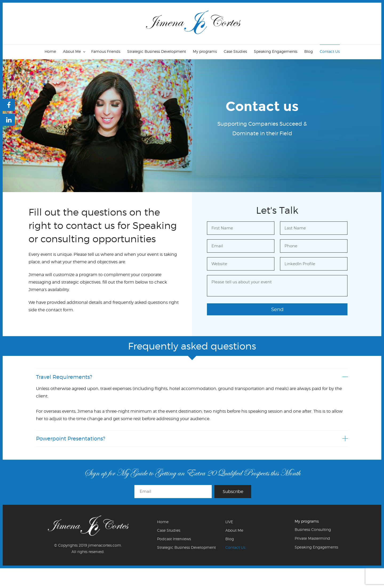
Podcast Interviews (174, 539)
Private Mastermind (312, 538)
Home (50, 51)
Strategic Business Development (157, 51)
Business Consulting (313, 529)
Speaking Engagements (276, 51)
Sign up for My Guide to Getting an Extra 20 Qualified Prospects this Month (192, 473)
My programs (205, 51)
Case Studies (235, 51)
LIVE (229, 522)
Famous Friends (106, 51)
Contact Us (330, 51)
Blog (309, 51)
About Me (72, 51)
